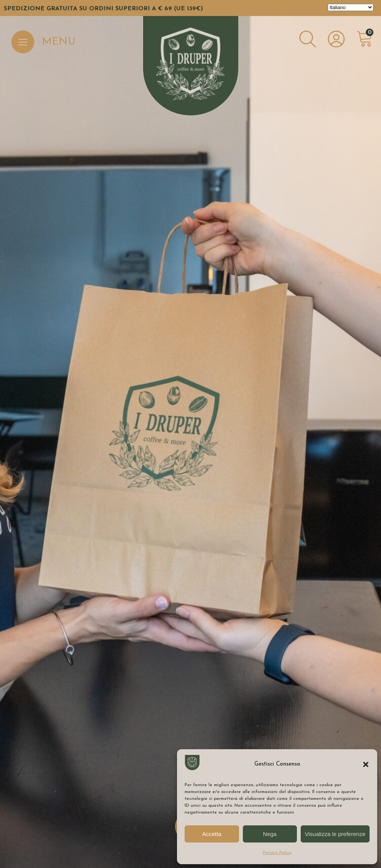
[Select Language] (351, 7)
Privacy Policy (277, 853)
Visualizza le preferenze (335, 834)
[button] (366, 764)
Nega (270, 834)
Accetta (212, 834)
